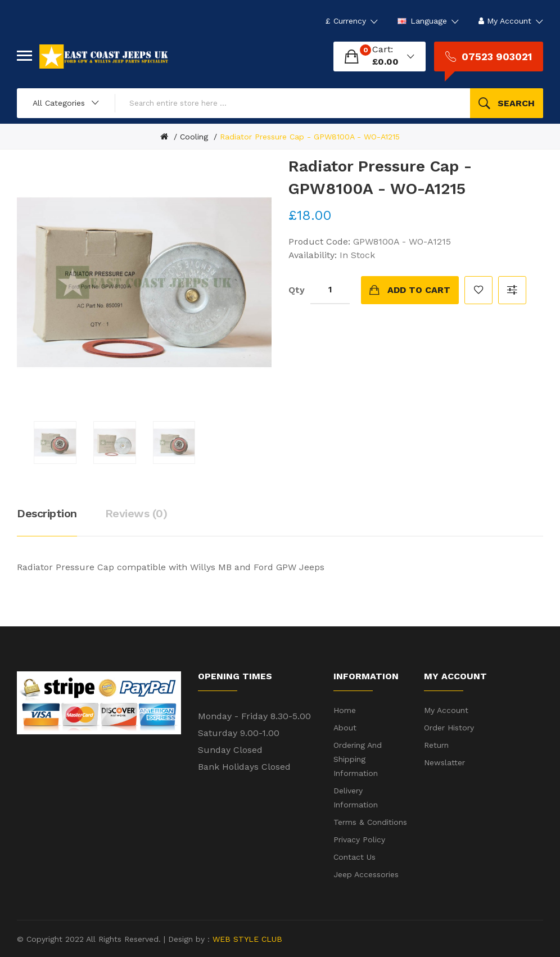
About (345, 728)
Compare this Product (512, 290)
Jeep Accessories (366, 874)
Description (47, 513)
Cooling (194, 137)
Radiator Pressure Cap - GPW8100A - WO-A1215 (310, 137)
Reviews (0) (136, 513)
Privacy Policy (359, 839)
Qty (297, 290)
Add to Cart (419, 290)
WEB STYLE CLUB (246, 939)
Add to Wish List (478, 290)
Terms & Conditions (370, 822)
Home (345, 710)
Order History (449, 728)
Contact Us (354, 857)
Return (436, 745)
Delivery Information (356, 798)
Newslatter (444, 762)
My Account (446, 710)
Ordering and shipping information (358, 759)
